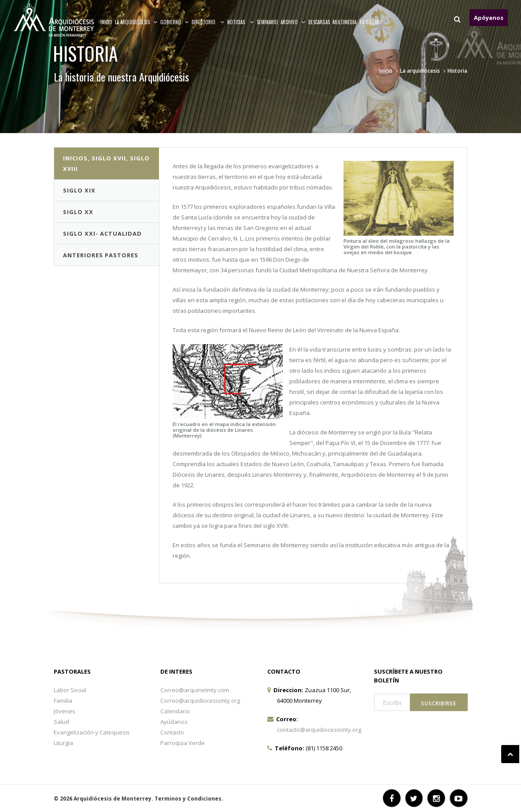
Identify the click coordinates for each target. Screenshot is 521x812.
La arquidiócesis (136, 22)
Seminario (267, 22)
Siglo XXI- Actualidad (102, 234)
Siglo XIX (79, 190)
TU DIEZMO (370, 22)
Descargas (319, 22)
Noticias (241, 22)
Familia (63, 701)
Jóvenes (65, 711)
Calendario (175, 711)
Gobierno (175, 22)
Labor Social (70, 690)
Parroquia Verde (183, 743)
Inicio (106, 22)
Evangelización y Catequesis (92, 732)
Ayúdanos (174, 722)
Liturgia (63, 743)
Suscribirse (439, 703)
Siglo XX (78, 212)
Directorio (208, 22)
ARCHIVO (293, 22)
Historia (457, 71)
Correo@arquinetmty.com (195, 690)
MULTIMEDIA (344, 22)
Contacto (172, 732)
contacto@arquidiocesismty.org (319, 730)
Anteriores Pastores (101, 255)
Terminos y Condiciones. (189, 799)
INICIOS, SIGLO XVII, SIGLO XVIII (106, 163)
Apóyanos (489, 18)
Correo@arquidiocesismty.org (200, 701)
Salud (61, 722)
